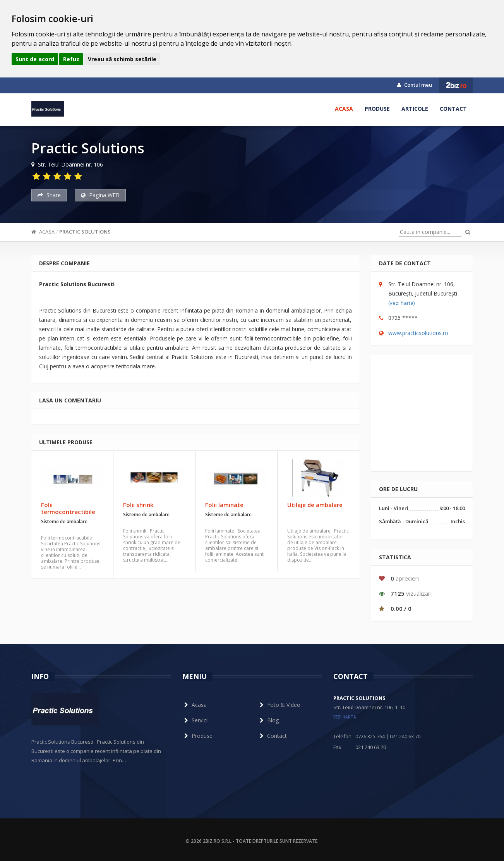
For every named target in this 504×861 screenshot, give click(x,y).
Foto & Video (279, 705)
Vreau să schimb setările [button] (122, 59)
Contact (453, 109)
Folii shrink (138, 505)
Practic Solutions (85, 232)
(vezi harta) (401, 303)
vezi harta (345, 717)
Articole (415, 109)
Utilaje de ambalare (315, 505)
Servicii (195, 720)
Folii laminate (224, 505)
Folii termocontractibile (68, 508)
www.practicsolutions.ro (418, 333)
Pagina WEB (100, 195)
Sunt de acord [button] (35, 59)
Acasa (344, 109)
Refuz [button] (71, 59)
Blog (268, 720)
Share (49, 195)
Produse (377, 109)
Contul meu (415, 85)
